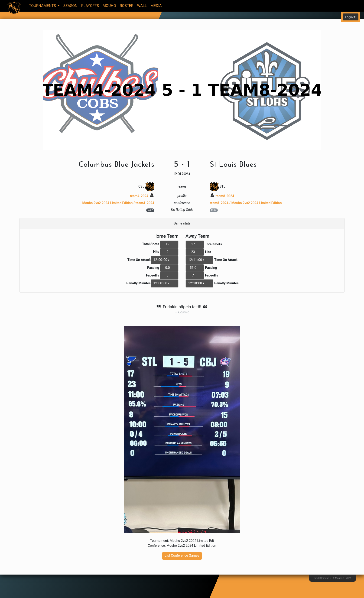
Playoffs (90, 6)
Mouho (109, 6)
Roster (127, 6)
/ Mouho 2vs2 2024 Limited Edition (246, 203)
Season (70, 6)
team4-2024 (141, 196)
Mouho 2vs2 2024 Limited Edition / (118, 203)
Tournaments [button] (43, 6)
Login (351, 17)
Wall (142, 6)
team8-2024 (222, 196)
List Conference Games (182, 556)
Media (156, 6)
